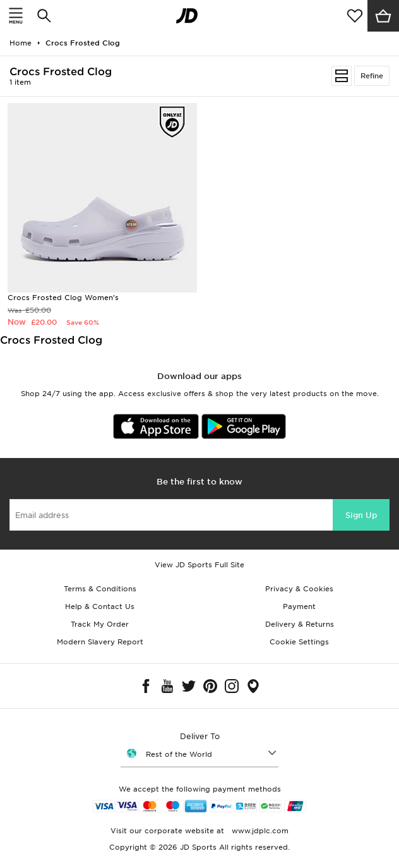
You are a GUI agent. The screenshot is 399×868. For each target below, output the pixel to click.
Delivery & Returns (300, 624)
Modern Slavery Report (100, 642)
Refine (372, 76)
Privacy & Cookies (299, 589)
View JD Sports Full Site (199, 565)
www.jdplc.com (259, 831)
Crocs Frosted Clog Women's (63, 298)
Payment (299, 606)
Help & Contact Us (100, 606)
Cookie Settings (299, 642)
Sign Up (361, 515)
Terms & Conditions (100, 589)
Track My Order (100, 624)
